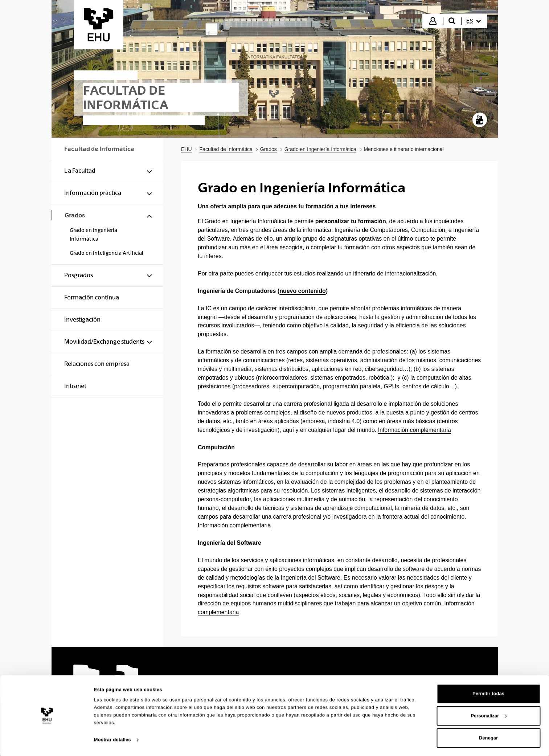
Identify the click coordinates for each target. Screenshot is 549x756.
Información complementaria (415, 430)
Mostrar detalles (112, 739)
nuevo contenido (303, 291)
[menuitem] (474, 21)
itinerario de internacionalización (394, 273)
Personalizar (489, 715)
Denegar (488, 737)
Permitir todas (488, 693)
